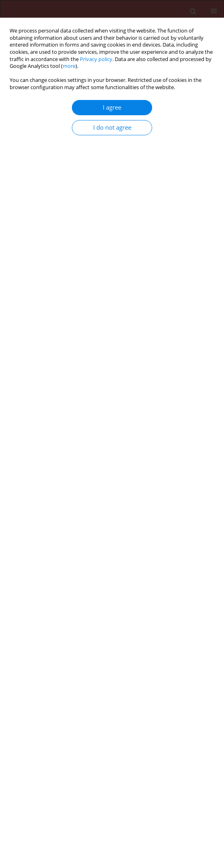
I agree (112, 107)
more (69, 66)
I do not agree (112, 127)
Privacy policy (96, 59)
